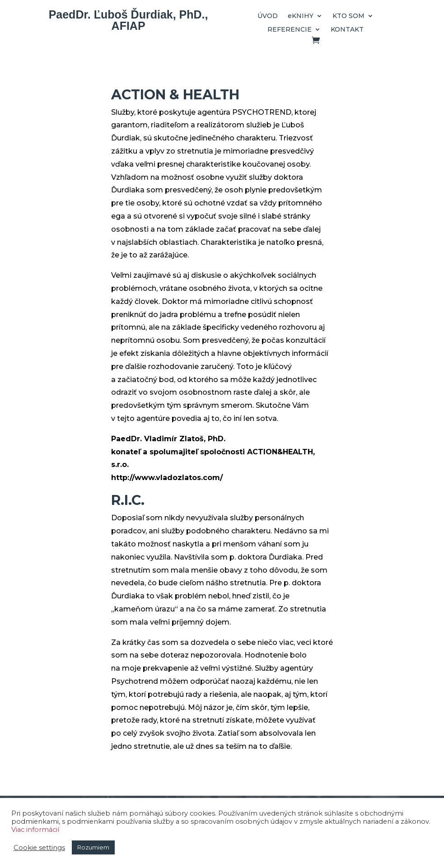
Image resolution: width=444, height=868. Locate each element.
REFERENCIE (290, 30)
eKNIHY (301, 16)
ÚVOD (268, 16)
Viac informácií (35, 830)
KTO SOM (348, 16)
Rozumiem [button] (93, 847)
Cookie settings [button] (39, 848)
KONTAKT (347, 30)
